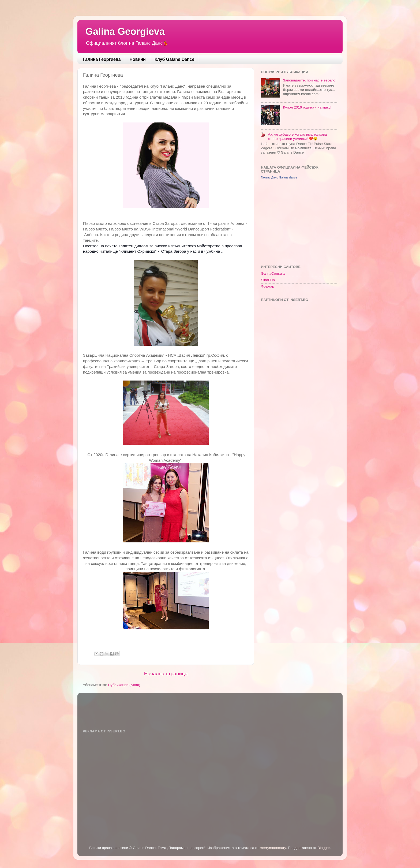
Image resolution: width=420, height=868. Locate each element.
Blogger (324, 848)
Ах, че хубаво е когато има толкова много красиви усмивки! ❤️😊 (297, 137)
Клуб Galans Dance (175, 59)
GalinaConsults (273, 273)
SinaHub (268, 280)
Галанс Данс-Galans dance (279, 177)
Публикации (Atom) (124, 685)
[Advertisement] (301, 222)
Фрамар (268, 286)
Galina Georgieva (125, 31)
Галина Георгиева (102, 59)
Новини (138, 59)
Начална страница (166, 674)
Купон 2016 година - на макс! (307, 107)
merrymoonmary (273, 848)
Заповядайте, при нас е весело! (310, 80)
